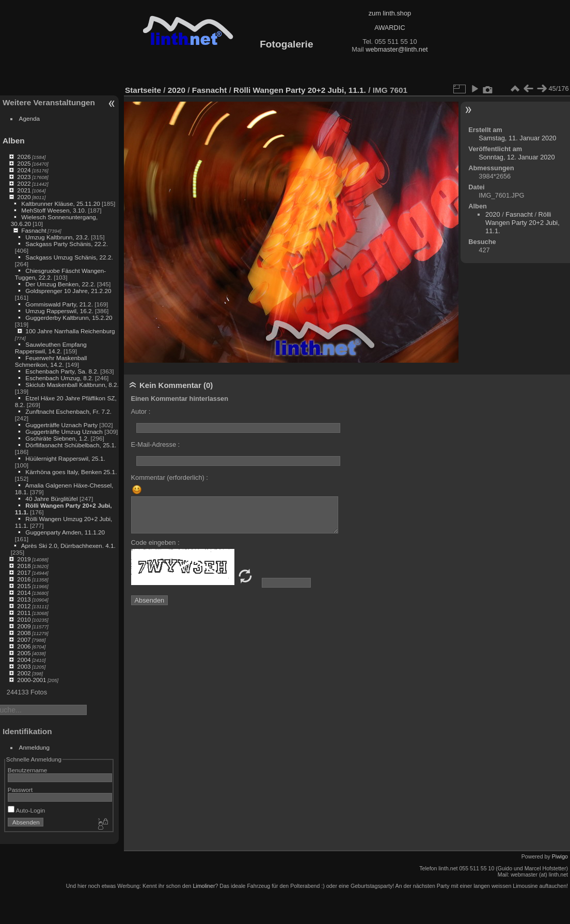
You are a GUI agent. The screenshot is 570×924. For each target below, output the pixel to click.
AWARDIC (390, 28)
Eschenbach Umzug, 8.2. (59, 378)
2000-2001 (31, 680)
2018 (24, 566)
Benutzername (28, 770)
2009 (24, 626)
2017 (24, 572)
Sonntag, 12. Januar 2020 (517, 157)
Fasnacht (34, 230)
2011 (24, 613)
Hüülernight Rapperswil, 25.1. (65, 458)
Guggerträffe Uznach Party (61, 425)
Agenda (30, 118)
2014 (24, 593)
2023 (24, 177)
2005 (24, 653)
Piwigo (560, 856)
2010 (24, 619)
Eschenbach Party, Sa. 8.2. (62, 371)
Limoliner (204, 886)
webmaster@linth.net (397, 49)
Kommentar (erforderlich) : (170, 477)
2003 (24, 666)
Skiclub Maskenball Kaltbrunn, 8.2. (72, 385)
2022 (24, 183)
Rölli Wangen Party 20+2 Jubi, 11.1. (300, 90)
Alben (14, 141)
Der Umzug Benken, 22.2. (60, 284)
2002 (24, 673)
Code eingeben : (155, 542)
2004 (24, 660)
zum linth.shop (390, 13)
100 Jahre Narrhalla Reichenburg (70, 331)
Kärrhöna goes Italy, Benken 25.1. (71, 472)
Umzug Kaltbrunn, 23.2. (57, 237)
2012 (24, 606)
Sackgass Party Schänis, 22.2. (67, 244)
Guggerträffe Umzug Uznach (64, 432)
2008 (24, 633)
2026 (24, 157)
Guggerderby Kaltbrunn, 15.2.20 (69, 318)
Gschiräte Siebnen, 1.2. (57, 438)
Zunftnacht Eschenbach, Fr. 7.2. (68, 411)
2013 (24, 599)
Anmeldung (35, 747)
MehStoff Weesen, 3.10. (54, 210)
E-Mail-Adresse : (156, 444)
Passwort (20, 790)
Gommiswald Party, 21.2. (59, 304)
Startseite (143, 90)
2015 (24, 586)
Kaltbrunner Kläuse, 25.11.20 (60, 204)
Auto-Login (27, 810)
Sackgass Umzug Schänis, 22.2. (69, 257)
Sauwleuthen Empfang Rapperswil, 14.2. (51, 348)
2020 (24, 197)
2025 (24, 163)
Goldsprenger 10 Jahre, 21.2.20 (68, 291)
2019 (24, 559)
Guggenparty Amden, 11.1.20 (65, 532)
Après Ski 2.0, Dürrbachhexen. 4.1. (68, 546)
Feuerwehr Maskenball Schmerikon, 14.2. (51, 361)
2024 (24, 170)
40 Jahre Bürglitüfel (51, 499)
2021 (24, 190)
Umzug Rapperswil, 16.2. (59, 311)
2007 (24, 639)
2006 (24, 646)
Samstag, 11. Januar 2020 (517, 138)
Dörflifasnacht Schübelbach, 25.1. (71, 445)
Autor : (141, 411)
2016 (24, 579)
